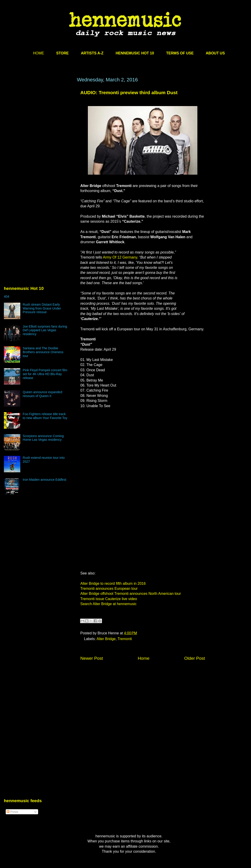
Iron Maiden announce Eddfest (45, 480)
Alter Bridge (106, 639)
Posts (12, 812)
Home (144, 658)
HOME (39, 53)
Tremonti (125, 639)
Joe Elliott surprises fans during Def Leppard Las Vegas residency (45, 330)
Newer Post (92, 658)
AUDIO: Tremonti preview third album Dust (129, 92)
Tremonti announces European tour (109, 589)
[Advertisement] (43, 135)
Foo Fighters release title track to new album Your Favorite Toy (45, 416)
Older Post (195, 658)
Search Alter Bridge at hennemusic (108, 604)
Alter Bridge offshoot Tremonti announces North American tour (131, 594)
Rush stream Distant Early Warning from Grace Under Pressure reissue (42, 308)
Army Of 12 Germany (120, 257)
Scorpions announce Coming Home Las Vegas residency (43, 438)
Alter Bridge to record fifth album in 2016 (113, 584)
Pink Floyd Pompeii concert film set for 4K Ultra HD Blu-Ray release (45, 374)
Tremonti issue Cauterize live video (109, 599)
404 (7, 296)
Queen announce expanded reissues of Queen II (43, 394)
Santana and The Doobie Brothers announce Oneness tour (43, 352)
